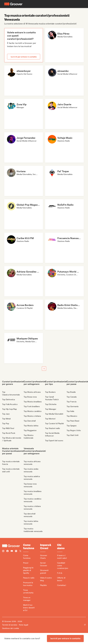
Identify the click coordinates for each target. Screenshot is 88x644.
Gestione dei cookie (11, 628)
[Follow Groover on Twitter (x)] (20, 551)
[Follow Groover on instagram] (3, 551)
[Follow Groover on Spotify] (16, 551)
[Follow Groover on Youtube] (12, 551)
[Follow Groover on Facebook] (7, 551)
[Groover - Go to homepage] (13, 546)
